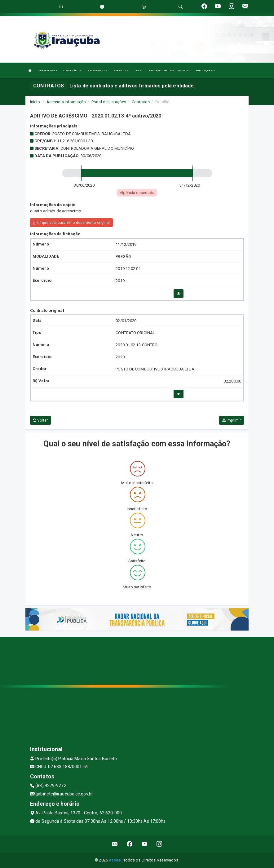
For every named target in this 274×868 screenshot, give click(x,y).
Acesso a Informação (66, 102)
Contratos (141, 102)
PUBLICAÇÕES (205, 71)
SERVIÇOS (121, 71)
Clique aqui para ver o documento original (71, 223)
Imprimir (232, 420)
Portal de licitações (109, 102)
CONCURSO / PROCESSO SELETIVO (169, 71)
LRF (138, 71)
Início (35, 102)
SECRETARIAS (97, 71)
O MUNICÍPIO (73, 71)
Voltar (40, 420)
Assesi (115, 860)
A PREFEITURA (47, 71)
